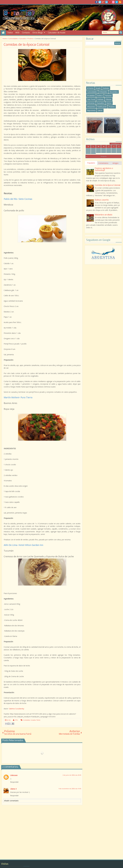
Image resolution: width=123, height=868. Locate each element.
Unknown (14, 775)
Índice (10, 33)
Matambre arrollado (104, 215)
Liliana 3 (13, 789)
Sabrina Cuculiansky (17, 709)
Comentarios (103, 163)
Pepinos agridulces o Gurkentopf (104, 169)
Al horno (90, 88)
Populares (91, 163)
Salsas (100, 110)
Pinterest (110, 2)
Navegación (104, 156)
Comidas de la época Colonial (27, 45)
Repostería (91, 110)
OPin (16, 720)
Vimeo (117, 2)
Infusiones (91, 107)
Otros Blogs (38, 33)
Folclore (100, 99)
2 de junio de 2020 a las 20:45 (72, 775)
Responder (14, 782)
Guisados (33, 720)
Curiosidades (26, 720)
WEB (17, 33)
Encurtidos (114, 92)
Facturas (108, 96)
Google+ (103, 2)
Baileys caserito (102, 200)
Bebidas (106, 88)
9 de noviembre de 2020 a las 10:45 (70, 789)
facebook (96, 2)
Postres (38, 720)
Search (121, 33)
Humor (109, 103)
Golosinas (91, 103)
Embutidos (103, 92)
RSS (120, 2)
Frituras (109, 99)
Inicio (3, 33)
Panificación (102, 107)
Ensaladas (91, 96)
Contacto (26, 33)
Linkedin (107, 2)
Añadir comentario (11, 801)
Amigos (115, 163)
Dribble (113, 2)
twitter (100, 2)
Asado (98, 88)
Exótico (100, 96)
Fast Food (91, 99)
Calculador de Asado (57, 33)
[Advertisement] (103, 64)
